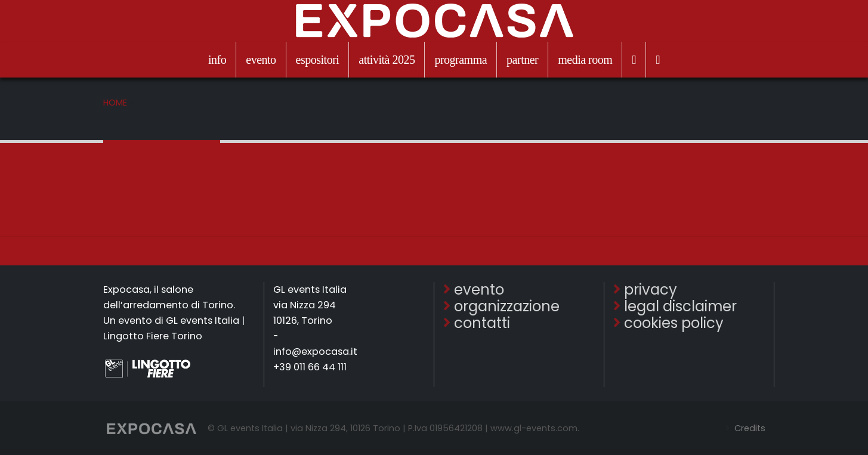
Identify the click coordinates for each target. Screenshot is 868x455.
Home (115, 103)
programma (461, 60)
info (217, 60)
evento (261, 60)
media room (585, 60)
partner (522, 60)
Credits (749, 428)
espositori (318, 60)
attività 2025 (387, 60)
